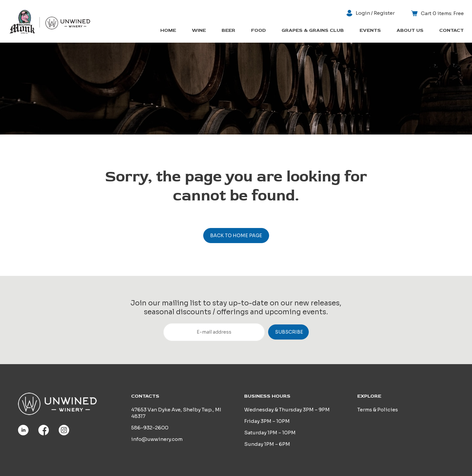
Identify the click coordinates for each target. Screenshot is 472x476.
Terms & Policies (378, 410)
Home (168, 31)
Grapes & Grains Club (313, 31)
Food (258, 31)
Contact (452, 31)
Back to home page (236, 236)
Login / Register (371, 13)
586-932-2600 (150, 428)
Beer (228, 31)
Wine (199, 31)
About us (410, 31)
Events (370, 31)
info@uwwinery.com (157, 439)
